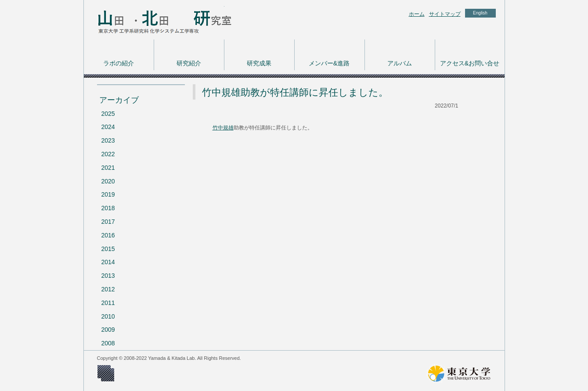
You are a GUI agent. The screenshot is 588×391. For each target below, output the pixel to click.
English (480, 13)
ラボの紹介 (119, 63)
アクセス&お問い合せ (470, 63)
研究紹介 (189, 63)
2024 (108, 127)
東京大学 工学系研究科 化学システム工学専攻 (154, 20)
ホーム (417, 14)
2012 (108, 289)
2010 (108, 316)
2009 (108, 330)
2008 (108, 343)
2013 (108, 276)
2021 (108, 168)
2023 (108, 140)
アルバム (400, 63)
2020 (108, 181)
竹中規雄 (223, 128)
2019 (108, 194)
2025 (108, 114)
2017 (108, 222)
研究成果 (259, 63)
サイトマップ (445, 14)
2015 (108, 249)
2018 (108, 208)
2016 (108, 235)
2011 (108, 303)
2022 (108, 154)
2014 (108, 262)
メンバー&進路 (329, 63)
